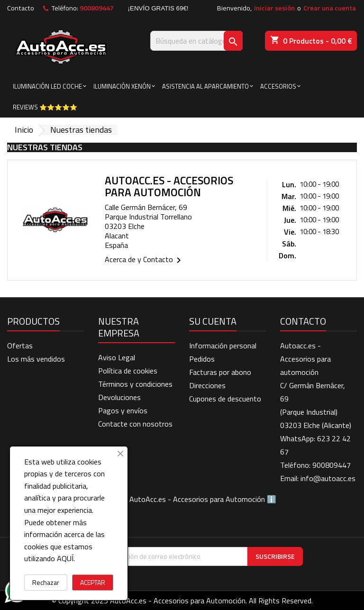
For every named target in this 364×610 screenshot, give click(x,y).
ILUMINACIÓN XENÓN (122, 86)
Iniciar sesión (274, 8)
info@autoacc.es (328, 478)
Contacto (21, 8)
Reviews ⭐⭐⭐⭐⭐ (45, 107)
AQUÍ (65, 558)
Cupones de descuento (225, 399)
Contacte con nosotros (135, 424)
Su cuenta (213, 321)
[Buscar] (196, 41)
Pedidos (202, 359)
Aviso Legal (117, 357)
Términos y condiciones (135, 384)
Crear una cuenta (330, 8)
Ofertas (20, 346)
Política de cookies (128, 371)
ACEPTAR (93, 582)
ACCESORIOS (278, 86)
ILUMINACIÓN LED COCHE (47, 86)
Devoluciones (119, 397)
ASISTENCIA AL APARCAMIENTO (205, 86)
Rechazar (46, 582)
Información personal (223, 346)
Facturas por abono (220, 372)
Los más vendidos (36, 359)
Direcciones (207, 385)
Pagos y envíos (123, 410)
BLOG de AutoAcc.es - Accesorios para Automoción (182, 499)
